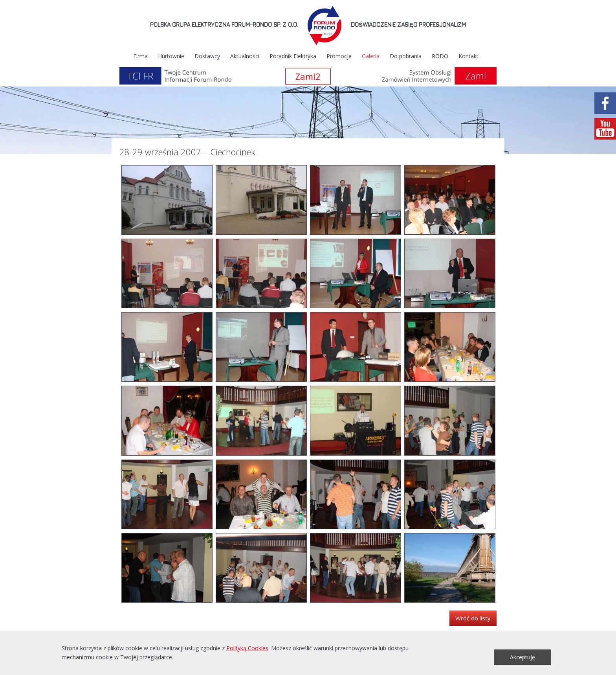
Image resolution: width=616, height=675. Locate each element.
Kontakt (468, 56)
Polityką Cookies (247, 648)
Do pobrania (406, 56)
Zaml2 (308, 76)
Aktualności (245, 56)
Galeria (371, 56)
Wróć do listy (473, 618)
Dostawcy (207, 56)
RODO (440, 56)
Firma (140, 56)
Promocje (339, 56)
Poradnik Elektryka (293, 56)
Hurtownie (171, 56)
